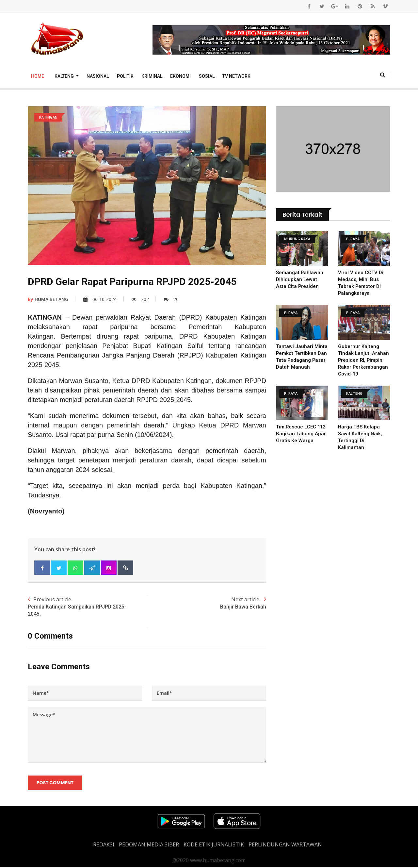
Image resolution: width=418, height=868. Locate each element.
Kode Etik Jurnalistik (214, 845)
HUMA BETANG (48, 299)
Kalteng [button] (65, 76)
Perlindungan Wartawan (285, 845)
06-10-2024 (100, 299)
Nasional (98, 76)
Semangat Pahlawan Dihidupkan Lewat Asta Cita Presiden (300, 279)
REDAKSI (104, 845)
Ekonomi (180, 76)
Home (38, 76)
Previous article (87, 607)
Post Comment (55, 783)
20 (171, 299)
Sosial (207, 76)
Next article (207, 603)
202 (140, 299)
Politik (125, 76)
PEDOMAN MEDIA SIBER (149, 845)
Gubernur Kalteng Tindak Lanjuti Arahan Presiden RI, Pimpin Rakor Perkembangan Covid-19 (363, 360)
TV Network (236, 76)
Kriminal (152, 76)
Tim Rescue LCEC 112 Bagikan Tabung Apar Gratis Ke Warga (301, 434)
